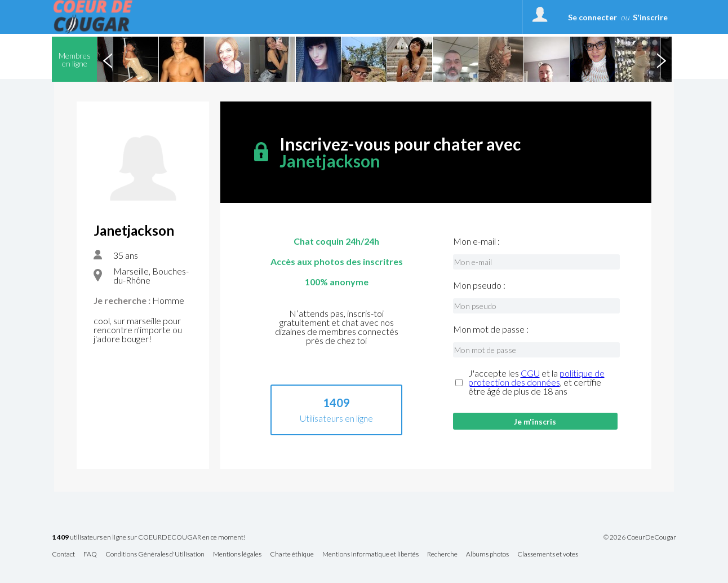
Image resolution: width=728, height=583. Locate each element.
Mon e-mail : (476, 241)
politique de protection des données (536, 377)
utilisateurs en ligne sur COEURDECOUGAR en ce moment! (148, 538)
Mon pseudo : (479, 285)
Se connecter (592, 17)
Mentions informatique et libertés (370, 555)
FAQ (90, 555)
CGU (530, 373)
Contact (63, 555)
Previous (108, 59)
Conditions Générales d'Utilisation (155, 555)
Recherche (442, 555)
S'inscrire (650, 17)
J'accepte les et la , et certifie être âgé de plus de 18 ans (536, 382)
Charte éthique (292, 555)
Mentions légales (237, 555)
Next (661, 59)
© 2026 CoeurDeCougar (640, 537)
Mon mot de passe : (491, 329)
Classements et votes (548, 555)
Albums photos (487, 555)
